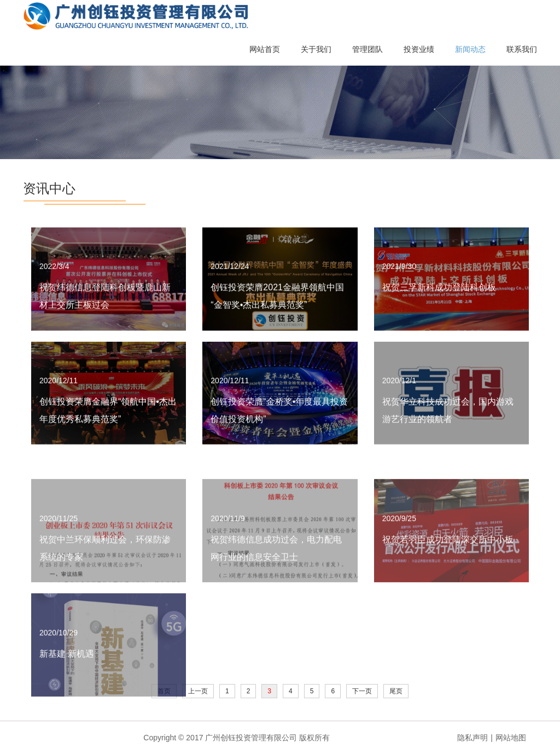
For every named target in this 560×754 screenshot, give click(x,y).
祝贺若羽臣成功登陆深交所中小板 (448, 566)
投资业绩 (419, 49)
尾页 (396, 691)
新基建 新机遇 (67, 680)
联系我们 (522, 49)
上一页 (198, 691)
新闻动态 (470, 49)
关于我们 (316, 49)
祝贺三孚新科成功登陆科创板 (439, 291)
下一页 (362, 691)
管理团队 (367, 49)
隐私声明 (472, 738)
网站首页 (265, 49)
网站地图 (511, 738)
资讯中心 (49, 189)
